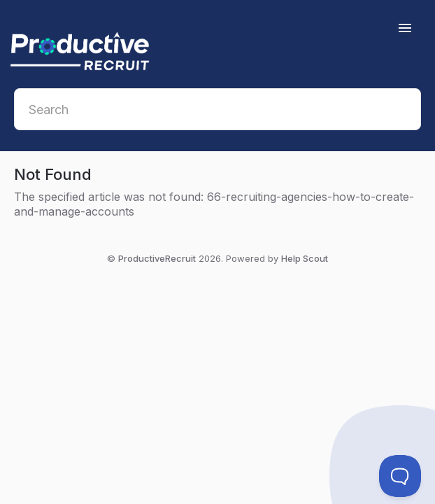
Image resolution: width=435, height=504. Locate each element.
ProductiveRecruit (157, 258)
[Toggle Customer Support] (400, 476)
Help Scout (305, 258)
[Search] (217, 109)
